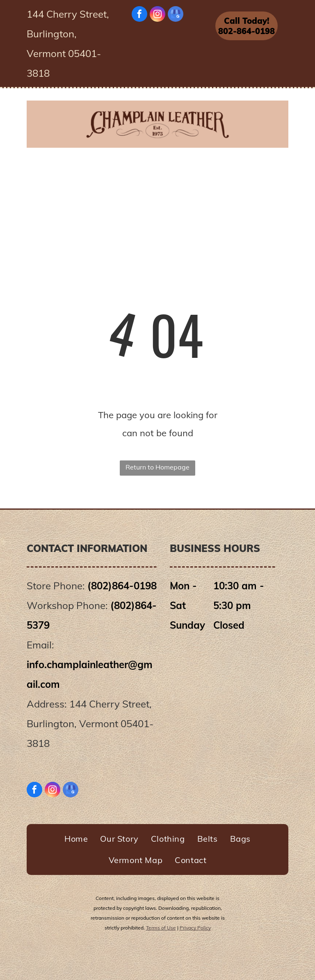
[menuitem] (69, 166)
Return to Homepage (157, 467)
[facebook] (139, 15)
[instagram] (157, 15)
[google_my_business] (176, 15)
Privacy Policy (195, 928)
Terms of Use (161, 928)
